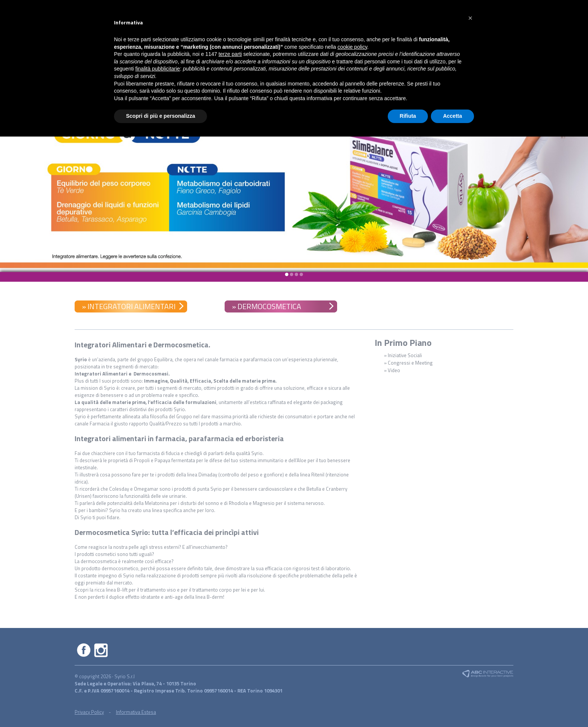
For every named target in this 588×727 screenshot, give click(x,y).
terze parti (230, 54)
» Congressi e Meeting (408, 363)
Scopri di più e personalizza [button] (160, 116)
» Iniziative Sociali (403, 355)
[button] (470, 18)
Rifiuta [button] (408, 116)
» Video (392, 370)
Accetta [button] (452, 116)
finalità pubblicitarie (158, 69)
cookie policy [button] (352, 47)
